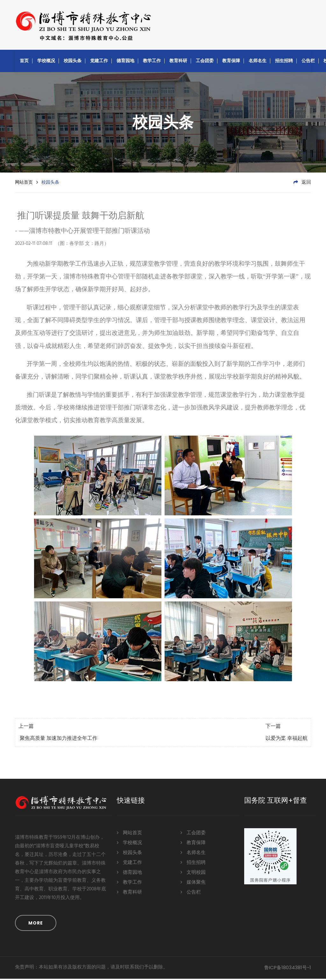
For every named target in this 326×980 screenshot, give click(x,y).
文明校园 (193, 873)
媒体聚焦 (193, 883)
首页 (24, 62)
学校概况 (46, 62)
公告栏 (308, 62)
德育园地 (125, 62)
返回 (302, 184)
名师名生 (258, 62)
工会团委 (205, 62)
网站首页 (24, 183)
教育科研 (178, 62)
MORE (36, 924)
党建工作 (99, 62)
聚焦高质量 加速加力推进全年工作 (58, 740)
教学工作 (152, 62)
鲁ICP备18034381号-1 (288, 969)
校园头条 (73, 62)
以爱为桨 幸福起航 (287, 740)
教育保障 (231, 62)
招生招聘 (284, 62)
